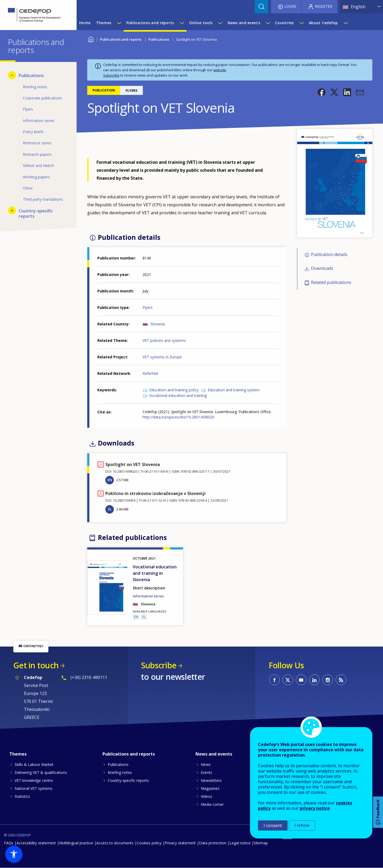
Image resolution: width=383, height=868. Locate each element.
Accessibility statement (36, 843)
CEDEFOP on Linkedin (314, 680)
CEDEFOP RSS (341, 680)
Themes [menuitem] (104, 23)
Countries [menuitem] (284, 23)
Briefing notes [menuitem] (35, 87)
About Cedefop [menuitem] (323, 23)
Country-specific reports (128, 780)
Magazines (210, 788)
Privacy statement (180, 843)
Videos (207, 796)
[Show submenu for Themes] (119, 23)
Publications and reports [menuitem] (150, 23)
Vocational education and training (178, 395)
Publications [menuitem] (31, 76)
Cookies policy (149, 843)
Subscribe (111, 75)
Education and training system (234, 390)
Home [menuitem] (85, 23)
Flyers (148, 307)
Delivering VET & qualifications (41, 772)
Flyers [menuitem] (28, 109)
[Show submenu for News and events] (268, 23)
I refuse (302, 825)
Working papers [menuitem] (36, 177)
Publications (159, 39)
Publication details (329, 254)
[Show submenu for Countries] (301, 23)
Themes (18, 754)
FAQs (9, 843)
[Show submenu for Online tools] (220, 23)
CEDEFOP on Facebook (274, 680)
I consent (273, 825)
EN (110, 480)
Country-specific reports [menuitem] (36, 213)
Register (324, 6)
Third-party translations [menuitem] (43, 199)
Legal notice (240, 843)
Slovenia (158, 324)
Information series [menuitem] (39, 121)
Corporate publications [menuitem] (42, 98)
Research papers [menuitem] (37, 154)
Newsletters (211, 780)
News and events (214, 754)
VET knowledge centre (34, 780)
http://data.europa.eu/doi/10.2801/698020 (178, 417)
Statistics (22, 796)
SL (110, 509)
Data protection (213, 843)
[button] (322, 92)
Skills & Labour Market (34, 764)
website (220, 70)
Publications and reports (121, 39)
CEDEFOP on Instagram (328, 680)
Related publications (331, 282)
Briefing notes (120, 772)
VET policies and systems (164, 340)
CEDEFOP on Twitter (288, 680)
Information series (148, 596)
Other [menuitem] (28, 188)
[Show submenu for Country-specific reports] (12, 211)
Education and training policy (174, 390)
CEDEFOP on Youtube (301, 680)
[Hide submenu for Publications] (12, 75)
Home (91, 39)
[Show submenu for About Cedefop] (345, 23)
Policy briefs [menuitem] (33, 132)
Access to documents (115, 843)
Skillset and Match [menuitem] (38, 165)
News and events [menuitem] (244, 23)
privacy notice (315, 808)
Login (290, 6)
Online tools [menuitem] (201, 23)
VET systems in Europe (162, 357)
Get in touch (36, 665)
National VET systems (34, 788)
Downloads (322, 269)
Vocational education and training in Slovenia (155, 573)
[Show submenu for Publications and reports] (182, 23)
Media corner (212, 804)
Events (207, 772)
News (206, 764)
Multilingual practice (76, 843)
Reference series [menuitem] (37, 143)
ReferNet (150, 373)
